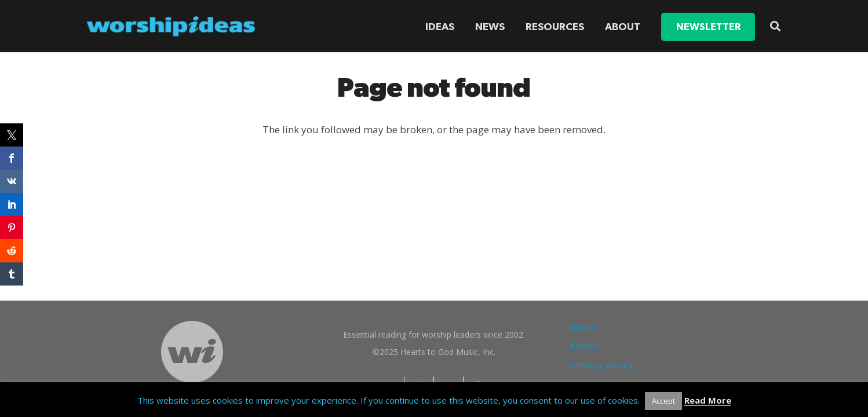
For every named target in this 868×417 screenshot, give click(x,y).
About (584, 345)
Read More (708, 400)
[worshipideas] (171, 26)
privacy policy (601, 365)
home (583, 327)
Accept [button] (663, 401)
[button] (775, 26)
